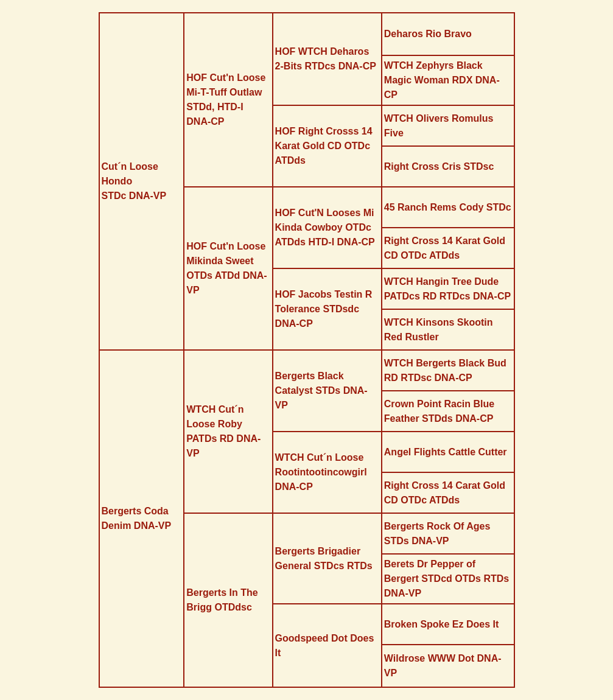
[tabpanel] (307, 350)
